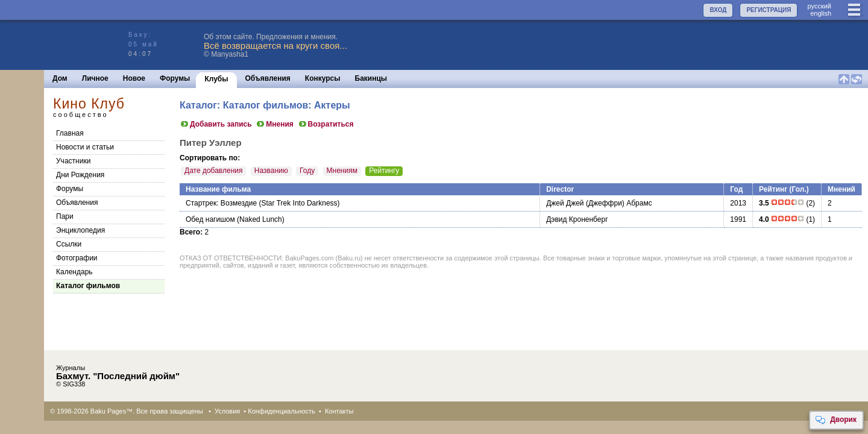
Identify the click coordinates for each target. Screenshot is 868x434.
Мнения (275, 124)
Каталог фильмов (88, 286)
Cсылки (69, 244)
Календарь (74, 272)
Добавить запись (216, 124)
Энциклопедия (80, 230)
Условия (227, 411)
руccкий (819, 6)
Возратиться (326, 124)
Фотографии (77, 258)
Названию (271, 171)
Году (307, 171)
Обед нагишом (210, 219)
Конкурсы (323, 78)
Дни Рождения (80, 175)
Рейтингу (384, 171)
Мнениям (342, 171)
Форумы (175, 78)
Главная (70, 133)
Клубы (216, 79)
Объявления (268, 78)
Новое (134, 78)
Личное (95, 78)
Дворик (836, 420)
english (821, 13)
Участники (73, 161)
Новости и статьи (85, 147)
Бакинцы (371, 78)
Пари (65, 216)
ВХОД (718, 10)
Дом (60, 78)
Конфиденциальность (281, 411)
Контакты (339, 411)
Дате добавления (213, 171)
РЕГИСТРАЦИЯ (769, 10)
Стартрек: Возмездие (221, 203)
